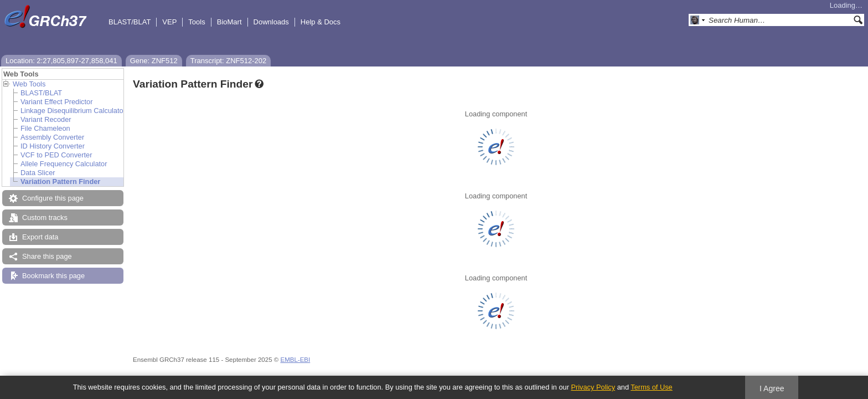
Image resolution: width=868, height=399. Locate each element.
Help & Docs (321, 22)
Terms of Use (651, 387)
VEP (169, 22)
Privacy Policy (593, 387)
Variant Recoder (46, 119)
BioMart (229, 22)
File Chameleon (45, 128)
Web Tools (29, 84)
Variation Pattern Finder (60, 181)
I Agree (772, 388)
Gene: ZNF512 (154, 61)
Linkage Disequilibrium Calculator (73, 111)
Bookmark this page (53, 276)
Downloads (271, 22)
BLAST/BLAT (130, 22)
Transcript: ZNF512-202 (229, 61)
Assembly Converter (52, 137)
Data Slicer (38, 173)
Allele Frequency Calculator (64, 164)
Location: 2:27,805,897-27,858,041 (61, 61)
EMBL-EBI (295, 360)
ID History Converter (53, 146)
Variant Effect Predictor (56, 102)
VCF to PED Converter (56, 155)
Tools (197, 22)
